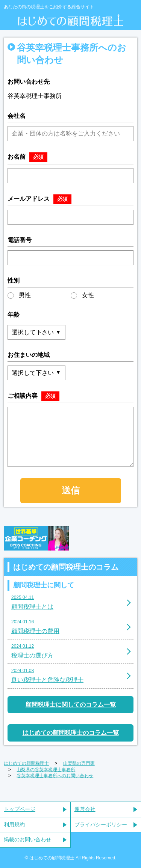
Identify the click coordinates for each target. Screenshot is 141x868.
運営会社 (85, 809)
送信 (71, 490)
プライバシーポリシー (101, 824)
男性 (19, 295)
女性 (82, 295)
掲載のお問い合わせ (27, 839)
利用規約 (14, 824)
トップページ (20, 809)
